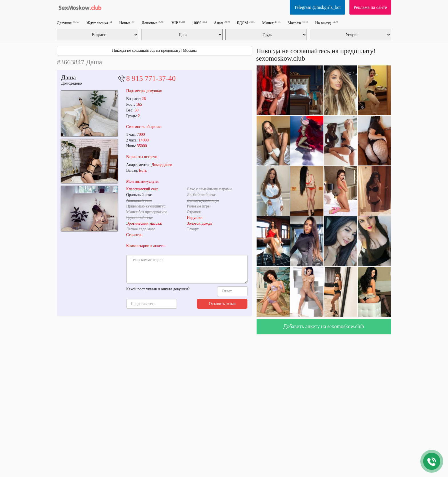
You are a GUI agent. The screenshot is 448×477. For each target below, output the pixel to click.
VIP (178, 23)
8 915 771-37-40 (151, 78)
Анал (222, 23)
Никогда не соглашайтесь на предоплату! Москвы (154, 50)
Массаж (298, 23)
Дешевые (153, 23)
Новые (127, 23)
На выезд (326, 23)
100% (199, 23)
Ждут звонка (99, 23)
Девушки (68, 23)
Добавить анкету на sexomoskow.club (324, 326)
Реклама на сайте (370, 7)
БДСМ (246, 23)
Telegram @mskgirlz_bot (317, 7)
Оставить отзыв (222, 304)
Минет (271, 23)
